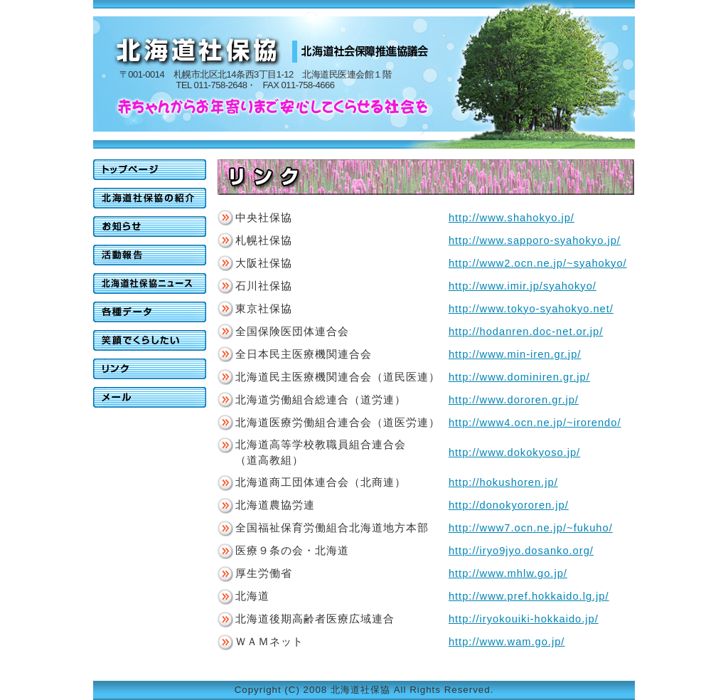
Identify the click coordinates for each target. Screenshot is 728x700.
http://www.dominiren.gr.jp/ (519, 377)
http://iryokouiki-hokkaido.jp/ (524, 619)
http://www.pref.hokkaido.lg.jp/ (529, 596)
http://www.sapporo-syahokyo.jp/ (535, 240)
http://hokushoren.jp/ (503, 482)
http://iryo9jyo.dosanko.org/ (521, 551)
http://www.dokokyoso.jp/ (514, 452)
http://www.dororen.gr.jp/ (514, 400)
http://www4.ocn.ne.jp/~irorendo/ (535, 423)
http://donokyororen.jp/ (509, 505)
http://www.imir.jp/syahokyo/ (523, 286)
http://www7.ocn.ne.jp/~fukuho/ (531, 528)
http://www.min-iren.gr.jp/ (515, 354)
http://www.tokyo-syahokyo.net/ (531, 309)
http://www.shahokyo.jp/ (512, 218)
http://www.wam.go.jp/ (507, 642)
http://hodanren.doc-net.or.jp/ (526, 332)
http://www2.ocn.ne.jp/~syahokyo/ (538, 263)
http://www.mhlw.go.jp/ (508, 573)
